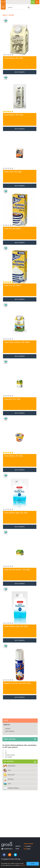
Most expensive (10, 731)
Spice (9, 770)
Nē (6, 753)
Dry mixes (11, 779)
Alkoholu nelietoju (10, 755)
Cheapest (8, 729)
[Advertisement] (20, 812)
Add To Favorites (20, 72)
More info (22, 865)
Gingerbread (12, 766)
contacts (18, 846)
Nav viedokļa (9, 757)
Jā (6, 751)
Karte (33, 3)
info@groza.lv (8, 849)
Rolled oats (11, 775)
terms (17, 849)
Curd (9, 784)
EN (37, 2)
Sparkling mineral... (14, 788)
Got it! (33, 864)
